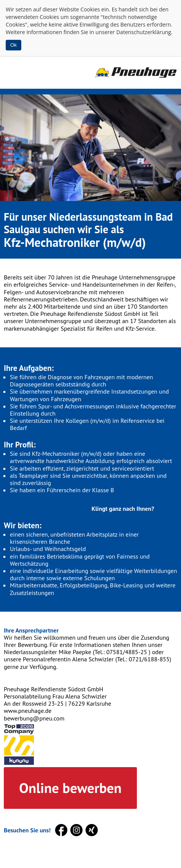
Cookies (90, 9)
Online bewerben (70, 788)
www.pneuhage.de (28, 711)
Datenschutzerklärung (144, 32)
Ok (13, 45)
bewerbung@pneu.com (34, 718)
